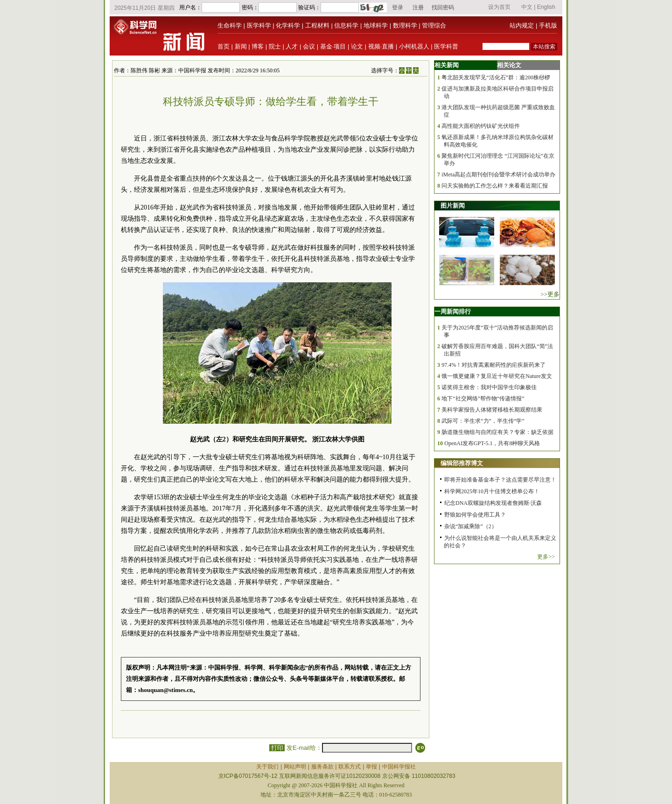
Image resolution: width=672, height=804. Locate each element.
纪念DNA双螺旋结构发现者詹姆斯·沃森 (493, 503)
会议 (309, 46)
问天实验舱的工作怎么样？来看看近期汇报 (495, 186)
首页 (224, 46)
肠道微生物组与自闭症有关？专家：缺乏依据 (497, 432)
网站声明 (295, 767)
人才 (292, 46)
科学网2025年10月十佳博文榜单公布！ (492, 491)
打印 (277, 748)
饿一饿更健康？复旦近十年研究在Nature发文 (497, 376)
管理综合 (434, 25)
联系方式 (350, 767)
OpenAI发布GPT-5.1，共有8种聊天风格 (492, 443)
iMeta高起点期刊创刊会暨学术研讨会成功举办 (498, 175)
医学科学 (259, 25)
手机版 (548, 25)
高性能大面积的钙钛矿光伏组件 (481, 126)
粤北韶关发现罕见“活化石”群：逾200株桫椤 (496, 77)
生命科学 (230, 25)
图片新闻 (453, 206)
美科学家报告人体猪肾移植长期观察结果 (492, 410)
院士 (275, 46)
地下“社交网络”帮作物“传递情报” (483, 399)
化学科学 (288, 25)
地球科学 (376, 25)
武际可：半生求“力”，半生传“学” (483, 421)
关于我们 (267, 767)
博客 (258, 46)
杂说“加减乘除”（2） (471, 526)
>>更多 (550, 294)
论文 (357, 46)
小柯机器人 (414, 46)
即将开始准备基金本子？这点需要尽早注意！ (500, 480)
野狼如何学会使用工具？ (475, 515)
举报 (371, 767)
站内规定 (522, 25)
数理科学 (405, 25)
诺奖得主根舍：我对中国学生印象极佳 (489, 387)
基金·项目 (333, 46)
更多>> (546, 557)
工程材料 (317, 25)
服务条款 (322, 767)
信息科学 (346, 25)
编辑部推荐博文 (462, 463)
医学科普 (446, 46)
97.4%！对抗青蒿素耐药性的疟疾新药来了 (493, 365)
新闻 (241, 46)
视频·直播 (381, 46)
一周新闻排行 (453, 311)
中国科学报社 (399, 767)
